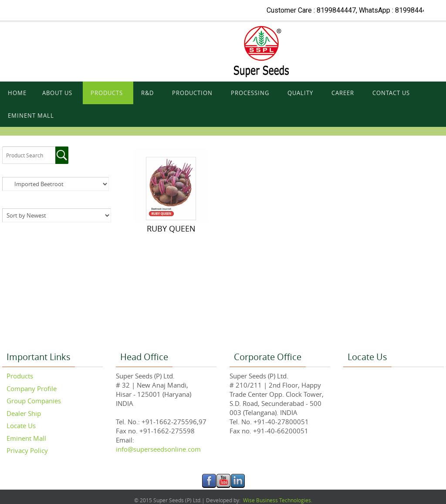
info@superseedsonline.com (158, 449)
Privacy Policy (27, 450)
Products (20, 376)
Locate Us (21, 426)
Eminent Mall (26, 438)
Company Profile (32, 388)
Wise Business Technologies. (277, 500)
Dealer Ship (24, 413)
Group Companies (34, 401)
